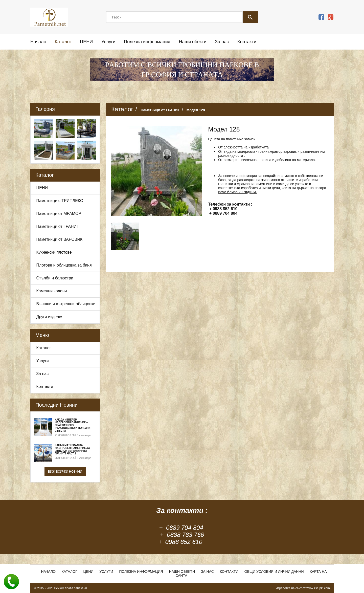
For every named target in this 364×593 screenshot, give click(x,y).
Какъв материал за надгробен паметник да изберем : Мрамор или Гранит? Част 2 (72, 449)
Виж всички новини (65, 472)
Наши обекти (192, 42)
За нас (222, 42)
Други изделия (50, 317)
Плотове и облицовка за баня (64, 265)
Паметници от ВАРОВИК (59, 239)
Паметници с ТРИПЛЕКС (60, 201)
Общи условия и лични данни (274, 572)
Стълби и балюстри (55, 278)
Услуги (108, 42)
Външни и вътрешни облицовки (66, 304)
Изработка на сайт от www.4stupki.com (303, 588)
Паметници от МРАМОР (59, 214)
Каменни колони (51, 291)
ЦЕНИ (86, 42)
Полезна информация (147, 42)
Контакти (247, 42)
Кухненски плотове (54, 252)
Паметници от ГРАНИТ (58, 226)
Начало (38, 42)
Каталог (63, 42)
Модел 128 (196, 110)
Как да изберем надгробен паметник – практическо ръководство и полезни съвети (73, 425)
